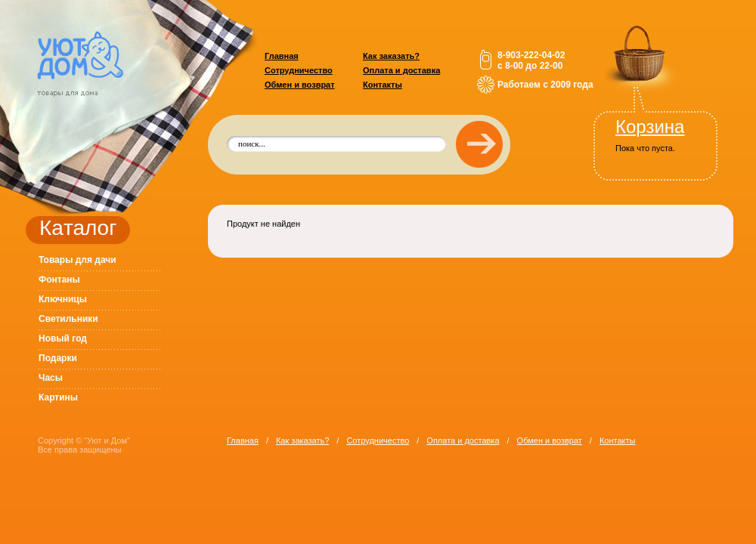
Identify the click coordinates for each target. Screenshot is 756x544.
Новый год (63, 338)
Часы (51, 378)
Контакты (383, 85)
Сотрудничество (299, 70)
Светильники (68, 319)
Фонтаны (59, 280)
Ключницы (63, 299)
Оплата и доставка (401, 70)
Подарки (58, 358)
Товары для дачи (77, 260)
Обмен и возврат (300, 85)
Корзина (650, 127)
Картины (58, 397)
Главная (282, 56)
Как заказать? (391, 56)
